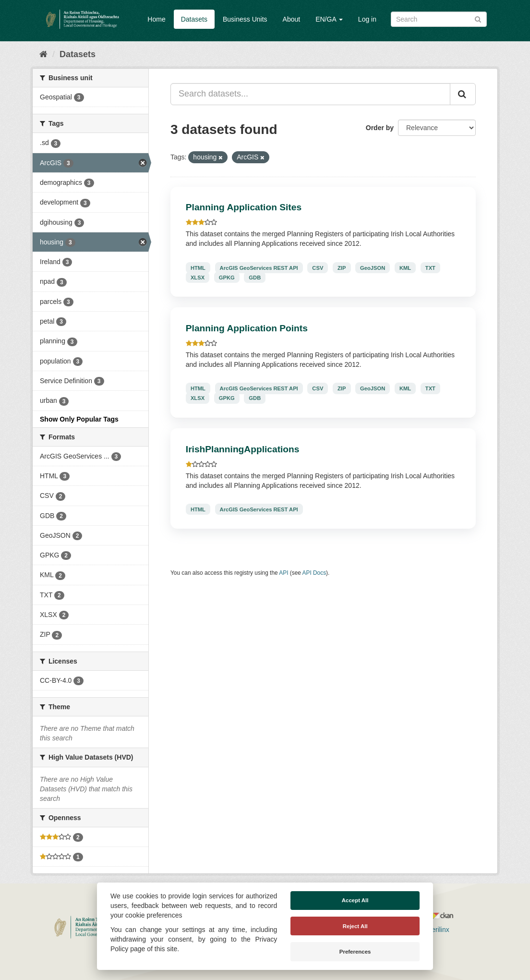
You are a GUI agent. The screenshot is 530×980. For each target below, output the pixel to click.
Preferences (355, 952)
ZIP (342, 267)
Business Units (245, 19)
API (283, 573)
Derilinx (434, 930)
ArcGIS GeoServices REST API (259, 267)
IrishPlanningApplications (243, 449)
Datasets (194, 19)
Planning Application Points (247, 328)
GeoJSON (373, 267)
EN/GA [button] (329, 19)
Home (156, 19)
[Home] (43, 54)
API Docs (314, 573)
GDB (255, 277)
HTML (198, 267)
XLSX (198, 277)
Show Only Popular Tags (79, 419)
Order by (380, 128)
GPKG (227, 277)
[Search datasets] (439, 19)
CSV (318, 267)
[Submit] (478, 18)
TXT (430, 267)
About (292, 19)
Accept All (355, 900)
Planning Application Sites (244, 207)
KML (405, 267)
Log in (367, 19)
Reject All (355, 926)
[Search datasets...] (310, 94)
